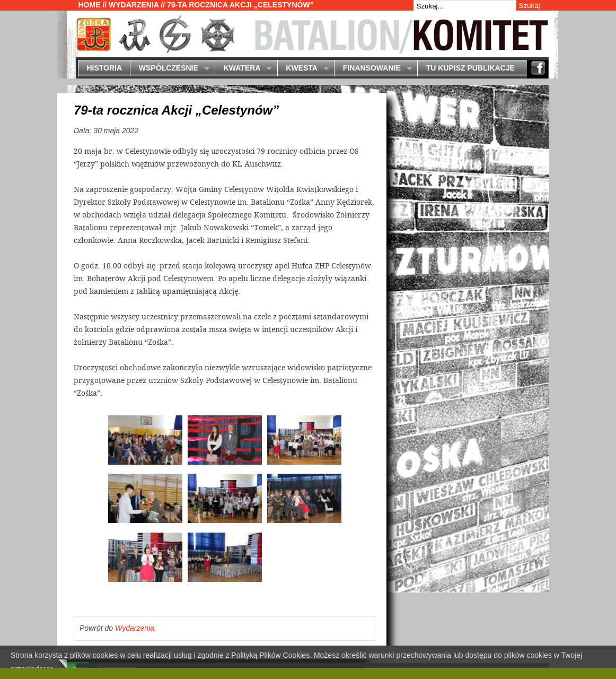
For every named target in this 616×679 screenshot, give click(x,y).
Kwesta (303, 69)
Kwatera (243, 69)
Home (90, 5)
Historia (104, 68)
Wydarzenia (134, 5)
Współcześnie (169, 69)
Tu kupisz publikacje (470, 68)
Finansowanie (373, 69)
